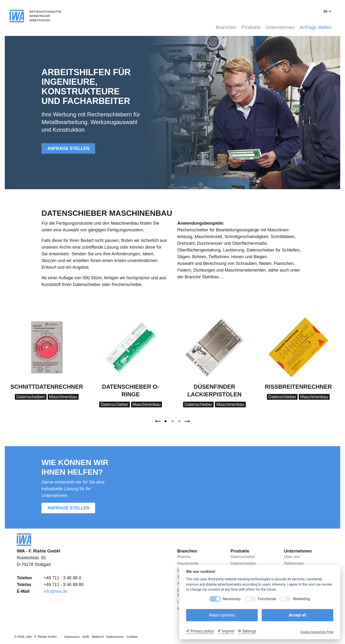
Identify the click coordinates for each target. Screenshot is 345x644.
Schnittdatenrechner (47, 387)
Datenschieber (115, 405)
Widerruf (98, 637)
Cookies (132, 637)
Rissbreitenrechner (298, 387)
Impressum (72, 637)
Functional (267, 599)
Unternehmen (280, 27)
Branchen (226, 27)
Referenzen (294, 563)
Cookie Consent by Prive (317, 632)
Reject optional (222, 615)
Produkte (251, 27)
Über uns (292, 557)
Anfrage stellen (316, 27)
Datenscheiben (31, 397)
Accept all (297, 615)
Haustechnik (188, 563)
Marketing (302, 599)
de (325, 11)
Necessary (232, 599)
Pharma (184, 557)
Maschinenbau (63, 397)
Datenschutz (115, 637)
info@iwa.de (55, 591)
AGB (86, 637)
